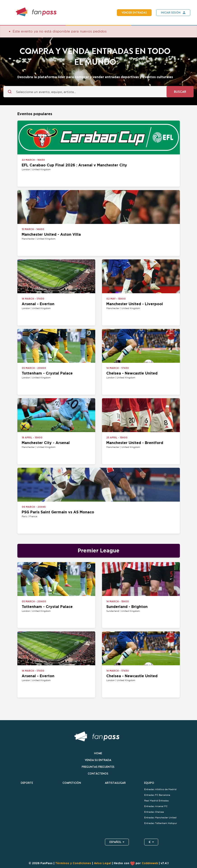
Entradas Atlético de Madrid (161, 789)
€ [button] (151, 842)
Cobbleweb (150, 863)
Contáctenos (98, 774)
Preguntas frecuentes (98, 767)
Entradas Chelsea (154, 812)
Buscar (180, 92)
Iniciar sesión (171, 13)
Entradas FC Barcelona (157, 795)
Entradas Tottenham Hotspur (161, 823)
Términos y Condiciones (73, 863)
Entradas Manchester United (160, 818)
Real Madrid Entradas (156, 801)
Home (98, 753)
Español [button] (117, 842)
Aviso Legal (102, 863)
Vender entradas (134, 13)
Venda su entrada (98, 760)
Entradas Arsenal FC (156, 806)
